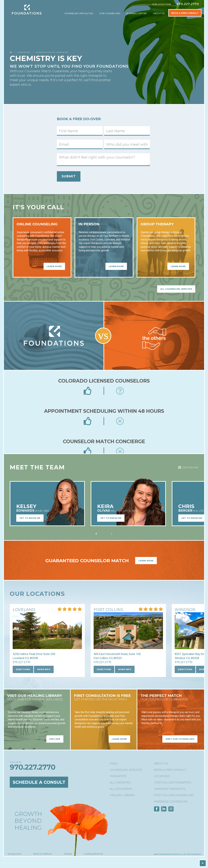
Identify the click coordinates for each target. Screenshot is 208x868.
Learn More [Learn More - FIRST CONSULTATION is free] (119, 739)
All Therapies (120, 783)
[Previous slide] (112, 534)
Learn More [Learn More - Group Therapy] (178, 266)
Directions (23, 669)
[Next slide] (96, 534)
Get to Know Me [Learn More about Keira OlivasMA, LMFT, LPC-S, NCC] (111, 518)
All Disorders (121, 789)
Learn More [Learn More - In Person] (116, 266)
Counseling (24, 52)
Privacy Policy (15, 854)
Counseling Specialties (79, 13)
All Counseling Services (176, 289)
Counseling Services (126, 770)
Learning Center (137, 13)
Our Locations (162, 4)
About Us (159, 13)
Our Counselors (110, 13)
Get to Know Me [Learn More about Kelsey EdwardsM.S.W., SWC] (30, 518)
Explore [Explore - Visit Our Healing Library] (55, 739)
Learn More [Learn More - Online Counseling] (54, 266)
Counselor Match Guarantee (52, 52)
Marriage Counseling (171, 802)
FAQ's (114, 764)
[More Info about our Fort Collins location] (108, 610)
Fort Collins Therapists (173, 783)
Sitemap (68, 854)
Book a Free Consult (170, 770)
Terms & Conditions (43, 854)
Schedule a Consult (39, 782)
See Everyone (188, 467)
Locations (162, 776)
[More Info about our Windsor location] (185, 610)
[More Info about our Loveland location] (24, 610)
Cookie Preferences (93, 854)
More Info (44, 669)
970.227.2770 (188, 4)
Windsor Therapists (170, 789)
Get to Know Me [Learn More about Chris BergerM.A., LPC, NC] (192, 518)
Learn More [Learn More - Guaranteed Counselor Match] (146, 561)
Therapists (118, 776)
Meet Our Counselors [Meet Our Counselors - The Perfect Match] (180, 739)
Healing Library (122, 795)
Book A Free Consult (185, 13)
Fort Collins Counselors (174, 795)
